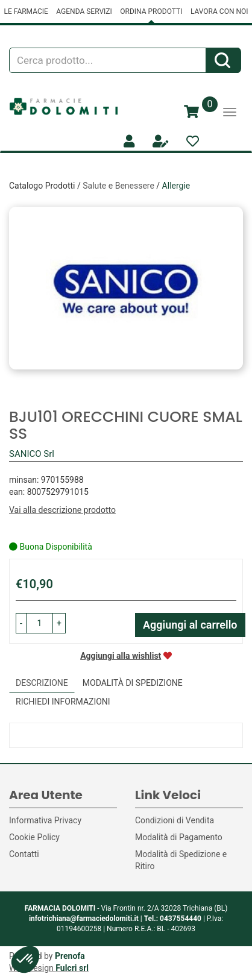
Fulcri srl (72, 968)
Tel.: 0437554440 (173, 919)
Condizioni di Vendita (175, 820)
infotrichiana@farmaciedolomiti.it (84, 919)
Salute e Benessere (118, 186)
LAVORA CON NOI (219, 11)
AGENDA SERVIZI (84, 11)
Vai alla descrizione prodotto (62, 510)
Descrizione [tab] (42, 683)
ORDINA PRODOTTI (151, 11)
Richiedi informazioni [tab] (63, 702)
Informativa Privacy (45, 820)
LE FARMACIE (26, 11)
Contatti (24, 854)
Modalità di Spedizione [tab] (133, 683)
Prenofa (70, 956)
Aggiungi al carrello (190, 625)
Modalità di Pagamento (179, 837)
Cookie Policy (34, 837)
